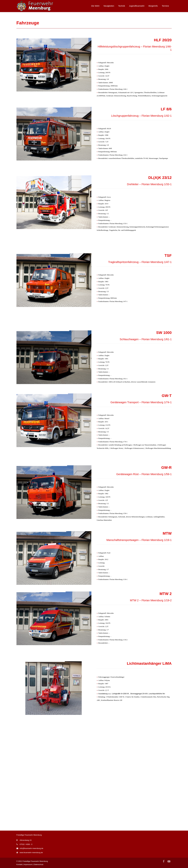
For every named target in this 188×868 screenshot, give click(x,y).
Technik (122, 6)
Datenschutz (39, 864)
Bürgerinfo (153, 6)
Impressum (28, 864)
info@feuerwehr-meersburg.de (32, 848)
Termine (165, 6)
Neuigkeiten (109, 6)
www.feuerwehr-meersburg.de (31, 853)
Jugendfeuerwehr (137, 6)
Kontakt (19, 864)
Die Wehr (95, 6)
